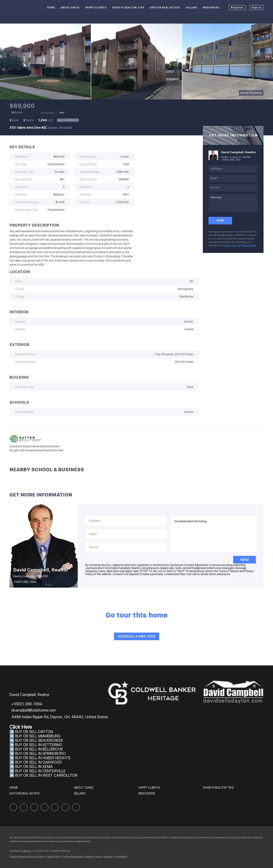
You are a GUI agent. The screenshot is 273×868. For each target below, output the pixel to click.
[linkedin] (24, 807)
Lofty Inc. (27, 851)
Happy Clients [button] (96, 8)
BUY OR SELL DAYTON (34, 732)
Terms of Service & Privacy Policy (27, 857)
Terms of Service (229, 571)
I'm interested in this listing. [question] (213, 534)
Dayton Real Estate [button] (165, 8)
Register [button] (237, 8)
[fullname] (233, 169)
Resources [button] (211, 8)
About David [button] (70, 8)
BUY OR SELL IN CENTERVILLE (40, 771)
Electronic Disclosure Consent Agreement (183, 565)
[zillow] (34, 807)
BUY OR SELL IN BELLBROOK (39, 749)
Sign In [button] (256, 8)
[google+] (76, 807)
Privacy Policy (249, 245)
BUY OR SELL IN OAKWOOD (39, 762)
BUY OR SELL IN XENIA (34, 767)
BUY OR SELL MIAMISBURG (38, 736)
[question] (233, 203)
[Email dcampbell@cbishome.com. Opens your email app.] (33, 710)
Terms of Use (229, 245)
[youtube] (65, 807)
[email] (233, 178)
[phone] (233, 188)
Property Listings (93, 857)
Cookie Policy (53, 857)
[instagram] (55, 807)
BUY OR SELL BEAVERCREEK (40, 740)
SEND (245, 560)
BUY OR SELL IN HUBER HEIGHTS (43, 758)
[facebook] (13, 807)
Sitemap (108, 857)
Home (51, 8)
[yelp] (45, 807)
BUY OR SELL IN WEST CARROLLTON (46, 775)
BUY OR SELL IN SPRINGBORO (40, 754)
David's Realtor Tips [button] (128, 8)
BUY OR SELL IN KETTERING (39, 745)
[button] (15, 789)
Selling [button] (191, 8)
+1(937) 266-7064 (231, 160)
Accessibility (121, 857)
